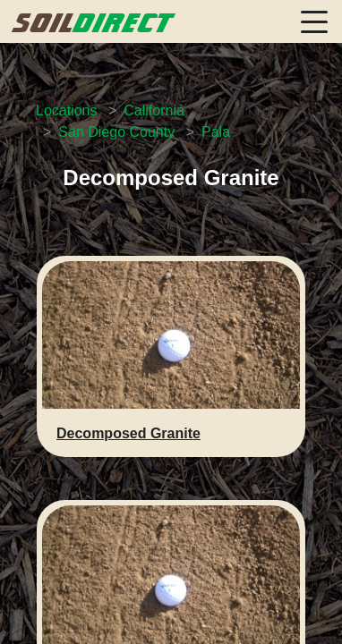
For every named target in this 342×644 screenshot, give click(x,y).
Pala (216, 132)
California (154, 110)
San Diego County (116, 132)
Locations (67, 110)
